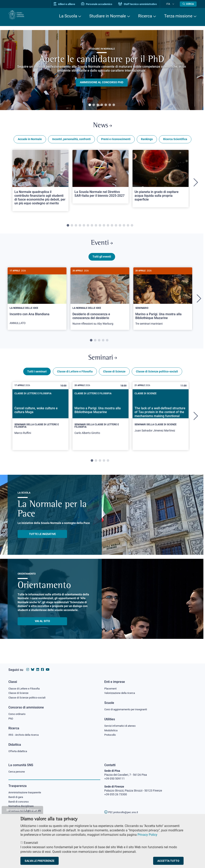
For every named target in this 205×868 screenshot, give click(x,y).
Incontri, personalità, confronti (71, 142)
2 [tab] (94, 105)
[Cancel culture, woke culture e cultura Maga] (40, 424)
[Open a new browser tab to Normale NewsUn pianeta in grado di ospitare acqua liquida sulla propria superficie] (161, 181)
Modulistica (112, 729)
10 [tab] (104, 228)
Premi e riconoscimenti (116, 142)
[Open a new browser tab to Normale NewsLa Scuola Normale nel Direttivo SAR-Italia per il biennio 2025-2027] (100, 179)
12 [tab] (112, 228)
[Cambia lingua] (174, 4)
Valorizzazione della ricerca (121, 691)
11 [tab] (108, 228)
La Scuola (68, 16)
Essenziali (31, 843)
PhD (11, 717)
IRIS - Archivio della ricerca (25, 734)
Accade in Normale (30, 142)
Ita (171, 4)
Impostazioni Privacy (22, 810)
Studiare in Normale (108, 16)
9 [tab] (100, 228)
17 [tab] (132, 228)
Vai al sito (42, 629)
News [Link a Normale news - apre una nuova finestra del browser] (103, 127)
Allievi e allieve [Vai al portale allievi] (71, 4)
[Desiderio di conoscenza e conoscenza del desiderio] (100, 304)
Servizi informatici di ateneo (121, 725)
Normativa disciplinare (22, 808)
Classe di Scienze (114, 379)
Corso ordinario (18, 712)
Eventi (102, 247)
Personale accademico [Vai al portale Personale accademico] (103, 4)
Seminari (103, 364)
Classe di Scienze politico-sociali (157, 379)
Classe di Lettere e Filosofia (75, 379)
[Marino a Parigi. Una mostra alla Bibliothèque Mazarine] (163, 304)
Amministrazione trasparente (27, 793)
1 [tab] (90, 105)
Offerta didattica (19, 751)
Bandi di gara (17, 798)
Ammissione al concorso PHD (102, 82)
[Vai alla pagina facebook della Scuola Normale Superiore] (42, 667)
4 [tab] (102, 105)
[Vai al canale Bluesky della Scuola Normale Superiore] (33, 667)
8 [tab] (96, 228)
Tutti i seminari (37, 379)
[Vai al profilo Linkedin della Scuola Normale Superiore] (38, 667)
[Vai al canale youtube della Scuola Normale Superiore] (48, 667)
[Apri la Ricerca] (188, 4)
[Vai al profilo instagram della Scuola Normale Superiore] (28, 667)
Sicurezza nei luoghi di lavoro (26, 813)
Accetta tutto (168, 861)
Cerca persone (17, 772)
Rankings (147, 142)
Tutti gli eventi (102, 262)
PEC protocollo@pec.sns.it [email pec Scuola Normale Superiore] (123, 812)
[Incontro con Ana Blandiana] (37, 303)
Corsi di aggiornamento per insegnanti (128, 708)
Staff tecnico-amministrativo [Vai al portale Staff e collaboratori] (144, 4)
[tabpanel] (102, 70)
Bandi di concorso (20, 803)
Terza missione (178, 16)
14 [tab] (120, 228)
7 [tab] (114, 105)
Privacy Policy (147, 835)
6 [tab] (110, 105)
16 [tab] (128, 228)
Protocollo (111, 734)
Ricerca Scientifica (175, 142)
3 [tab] (98, 105)
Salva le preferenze (40, 861)
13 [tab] (116, 228)
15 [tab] (124, 228)
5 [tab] (106, 105)
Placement (111, 686)
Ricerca (145, 16)
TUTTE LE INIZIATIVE (42, 542)
